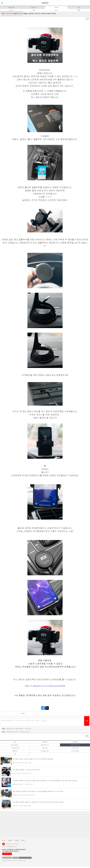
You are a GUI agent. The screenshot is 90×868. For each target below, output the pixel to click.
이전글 (16, 732)
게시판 (56, 7)
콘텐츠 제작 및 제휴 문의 (25, 858)
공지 (56, 10)
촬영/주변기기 (45, 745)
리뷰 (12, 10)
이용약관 (15, 858)
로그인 (4, 840)
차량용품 (75, 742)
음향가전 (45, 742)
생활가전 (15, 751)
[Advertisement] (45, 824)
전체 (15, 742)
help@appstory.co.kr (12, 847)
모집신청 (34, 7)
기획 (15, 754)
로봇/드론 (45, 748)
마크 (79, 7)
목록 (87, 19)
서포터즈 (45, 3)
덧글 (23, 713)
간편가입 (10, 840)
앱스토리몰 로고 (4, 845)
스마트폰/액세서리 (75, 745)
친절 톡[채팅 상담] (7, 854)
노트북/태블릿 (75, 751)
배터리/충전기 (15, 745)
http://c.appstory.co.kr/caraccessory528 (45, 686)
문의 (34, 10)
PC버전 (23, 840)
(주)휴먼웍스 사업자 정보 (12, 844)
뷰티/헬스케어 (45, 751)
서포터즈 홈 (11, 7)
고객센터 (17, 840)
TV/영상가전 (75, 748)
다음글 (16, 729)
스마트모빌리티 (15, 748)
